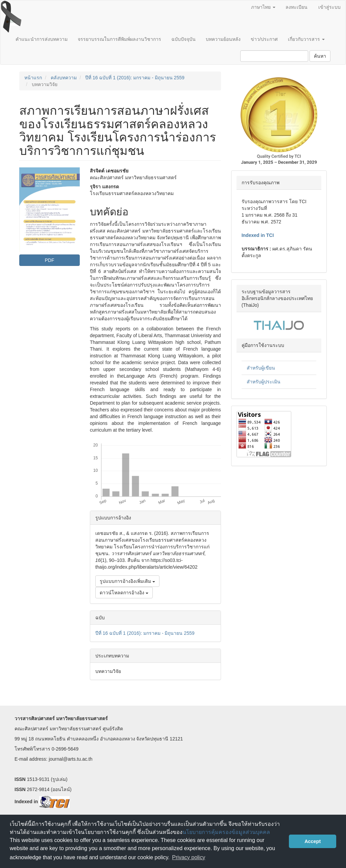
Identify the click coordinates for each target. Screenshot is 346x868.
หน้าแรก (33, 78)
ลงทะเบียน (296, 7)
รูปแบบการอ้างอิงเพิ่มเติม (127, 581)
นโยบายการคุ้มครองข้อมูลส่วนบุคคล (226, 832)
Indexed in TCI (258, 235)
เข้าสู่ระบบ (329, 7)
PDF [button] (49, 260)
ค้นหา (320, 56)
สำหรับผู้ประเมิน (264, 382)
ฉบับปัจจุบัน (183, 39)
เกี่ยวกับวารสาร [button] (306, 39)
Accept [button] (313, 841)
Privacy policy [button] (189, 857)
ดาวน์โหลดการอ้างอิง (124, 593)
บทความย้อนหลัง (223, 39)
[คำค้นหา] (274, 56)
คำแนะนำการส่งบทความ (42, 39)
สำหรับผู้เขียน (261, 368)
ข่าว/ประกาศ (264, 39)
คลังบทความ (64, 78)
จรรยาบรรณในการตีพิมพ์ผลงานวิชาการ (119, 39)
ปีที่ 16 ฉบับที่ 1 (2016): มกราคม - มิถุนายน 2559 (135, 78)
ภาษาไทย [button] (263, 7)
